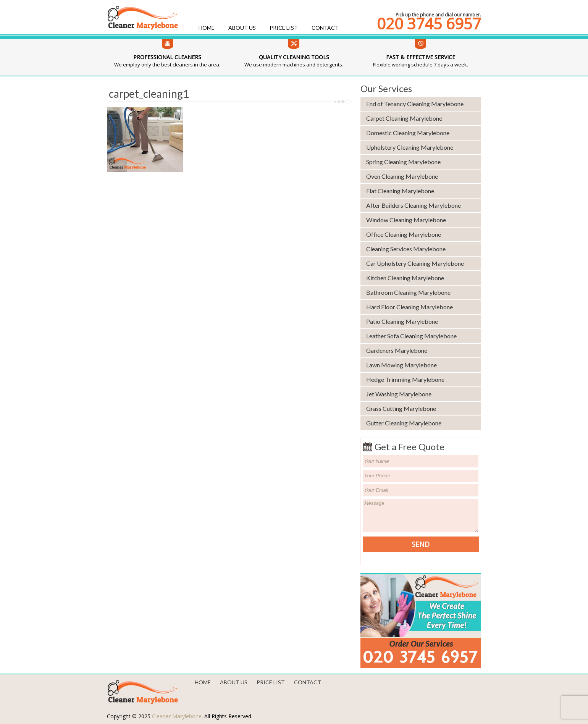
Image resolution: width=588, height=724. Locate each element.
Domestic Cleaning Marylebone (408, 133)
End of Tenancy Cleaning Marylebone (415, 104)
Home (207, 28)
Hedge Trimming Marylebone (405, 379)
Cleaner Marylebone (177, 716)
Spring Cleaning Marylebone (403, 162)
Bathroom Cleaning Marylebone (408, 292)
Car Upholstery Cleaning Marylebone (415, 263)
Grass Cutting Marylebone (401, 408)
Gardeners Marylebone (397, 350)
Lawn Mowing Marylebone (401, 365)
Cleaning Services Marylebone (406, 249)
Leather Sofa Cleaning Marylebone (411, 336)
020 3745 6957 (429, 24)
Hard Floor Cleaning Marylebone (409, 307)
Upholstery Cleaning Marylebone (410, 147)
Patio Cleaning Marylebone (402, 321)
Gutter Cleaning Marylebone (404, 423)
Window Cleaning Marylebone (406, 220)
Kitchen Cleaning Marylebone (405, 278)
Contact (325, 28)
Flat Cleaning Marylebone (400, 191)
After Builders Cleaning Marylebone (414, 205)
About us (242, 28)
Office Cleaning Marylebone (404, 234)
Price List (284, 28)
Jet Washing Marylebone (399, 394)
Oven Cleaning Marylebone (402, 176)
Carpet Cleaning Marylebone (404, 118)
